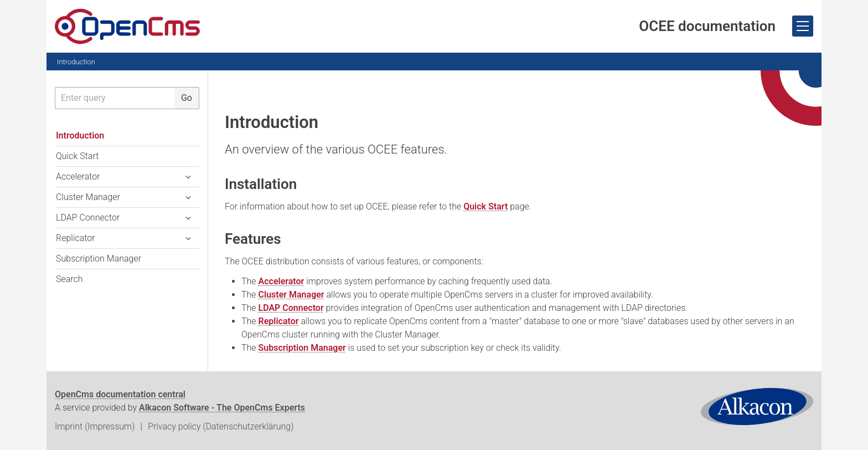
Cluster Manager (291, 295)
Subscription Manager (302, 348)
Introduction (76, 62)
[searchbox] (115, 98)
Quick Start (485, 206)
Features (253, 239)
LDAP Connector (291, 308)
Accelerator (281, 281)
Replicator (279, 321)
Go (187, 98)
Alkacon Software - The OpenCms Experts (222, 408)
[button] (188, 177)
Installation (261, 184)
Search (69, 279)
